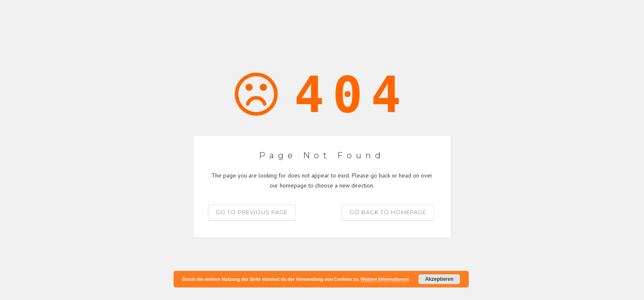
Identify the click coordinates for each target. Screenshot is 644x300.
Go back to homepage (388, 212)
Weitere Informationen (385, 279)
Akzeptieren (439, 279)
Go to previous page (252, 212)
